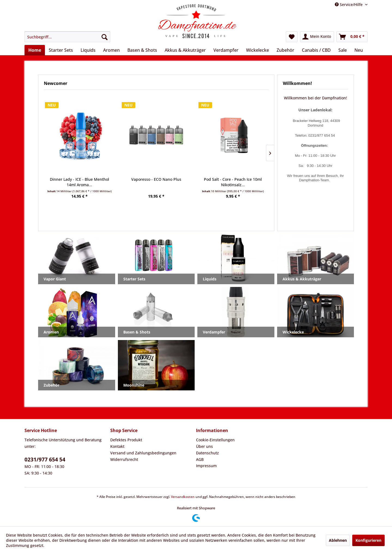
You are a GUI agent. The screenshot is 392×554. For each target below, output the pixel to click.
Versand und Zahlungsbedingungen (143, 453)
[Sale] (343, 50)
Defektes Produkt (126, 440)
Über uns (204, 446)
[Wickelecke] (258, 50)
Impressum (206, 466)
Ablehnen (338, 540)
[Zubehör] (285, 50)
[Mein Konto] (317, 37)
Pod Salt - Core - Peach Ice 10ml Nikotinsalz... (233, 182)
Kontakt (117, 446)
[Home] (35, 50)
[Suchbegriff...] (67, 37)
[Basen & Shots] (142, 50)
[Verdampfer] (226, 50)
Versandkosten (183, 497)
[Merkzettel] (292, 37)
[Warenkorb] (352, 37)
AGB (200, 459)
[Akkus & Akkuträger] (185, 50)
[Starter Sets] (61, 50)
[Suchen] (105, 37)
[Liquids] (88, 50)
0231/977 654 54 (45, 460)
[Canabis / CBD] (316, 50)
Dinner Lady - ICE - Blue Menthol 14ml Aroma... (79, 182)
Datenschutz (207, 453)
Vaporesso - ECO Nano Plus (156, 179)
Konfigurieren (368, 540)
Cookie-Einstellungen (215, 440)
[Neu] (359, 50)
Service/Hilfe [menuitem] (349, 4)
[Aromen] (111, 50)
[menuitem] (67, 37)
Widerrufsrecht (124, 459)
